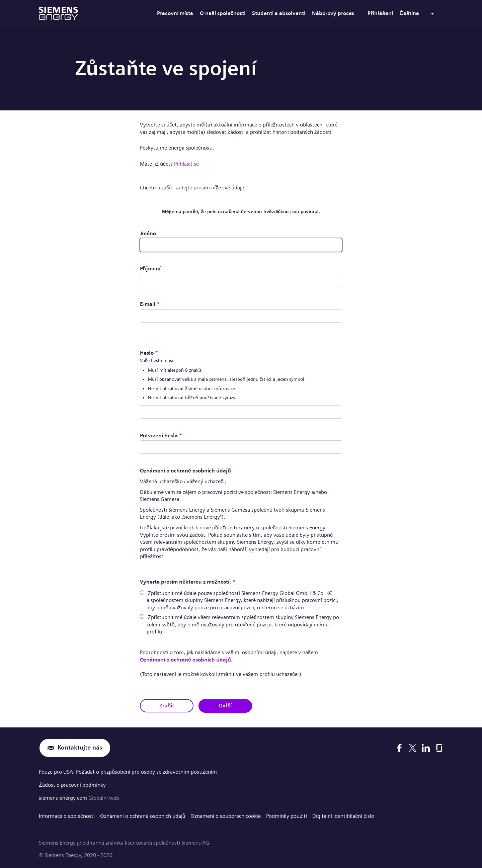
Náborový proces (333, 13)
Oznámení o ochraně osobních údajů (185, 659)
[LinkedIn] (426, 748)
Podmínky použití (287, 815)
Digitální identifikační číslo (344, 815)
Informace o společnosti (67, 815)
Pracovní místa (175, 13)
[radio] (142, 592)
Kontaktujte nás (80, 747)
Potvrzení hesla (161, 435)
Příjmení (150, 269)
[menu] (418, 15)
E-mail (150, 304)
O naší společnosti (223, 13)
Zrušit (167, 705)
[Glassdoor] (439, 748)
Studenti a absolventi (279, 13)
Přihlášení (380, 13)
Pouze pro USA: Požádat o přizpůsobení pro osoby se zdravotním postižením (128, 771)
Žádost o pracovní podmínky (72, 784)
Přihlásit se (186, 164)
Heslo (149, 353)
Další (226, 705)
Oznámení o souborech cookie (226, 815)
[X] (413, 748)
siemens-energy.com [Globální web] (64, 797)
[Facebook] (399, 748)
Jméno (148, 233)
